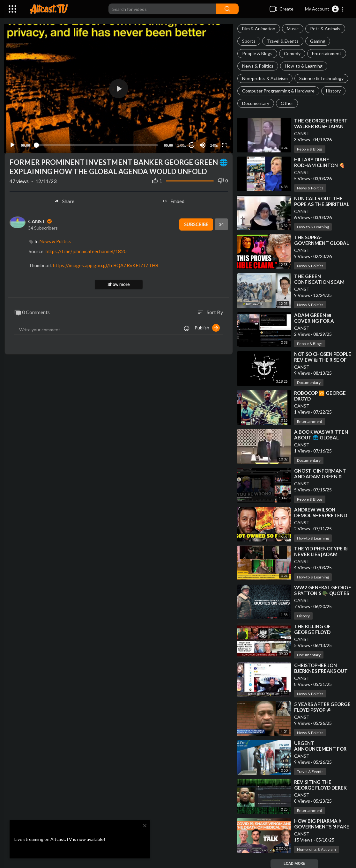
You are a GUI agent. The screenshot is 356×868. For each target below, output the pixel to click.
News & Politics (258, 66)
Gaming (318, 41)
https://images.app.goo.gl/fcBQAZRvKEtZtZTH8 (106, 265)
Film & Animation (259, 29)
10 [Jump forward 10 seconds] (191, 144)
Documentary (256, 103)
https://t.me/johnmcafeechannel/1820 (86, 251)
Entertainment (327, 53)
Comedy (292, 53)
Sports (249, 41)
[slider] (97, 144)
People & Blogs (257, 53)
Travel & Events (283, 41)
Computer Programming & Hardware (278, 91)
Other (287, 103)
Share (64, 201)
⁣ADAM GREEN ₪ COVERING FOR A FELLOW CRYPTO (314, 321)
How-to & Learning (304, 66)
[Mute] (202, 144)
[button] (325, 9)
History (333, 91)
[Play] (13, 144)
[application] (119, 88)
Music (293, 29)
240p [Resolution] (213, 145)
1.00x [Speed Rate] (181, 145)
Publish (207, 327)
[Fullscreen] (224, 144)
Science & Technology (321, 78)
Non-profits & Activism (265, 78)
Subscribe (195, 224)
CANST (302, 133)
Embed (173, 201)
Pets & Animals (325, 29)
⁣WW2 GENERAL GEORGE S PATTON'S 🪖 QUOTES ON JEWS (323, 593)
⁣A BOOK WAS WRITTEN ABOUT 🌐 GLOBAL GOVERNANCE (321, 438)
